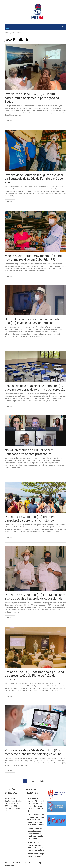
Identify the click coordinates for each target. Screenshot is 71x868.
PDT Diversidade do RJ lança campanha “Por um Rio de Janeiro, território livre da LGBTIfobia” (36, 820)
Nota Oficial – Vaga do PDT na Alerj (36, 855)
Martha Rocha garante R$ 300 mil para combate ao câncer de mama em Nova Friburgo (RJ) (35, 805)
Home (7, 33)
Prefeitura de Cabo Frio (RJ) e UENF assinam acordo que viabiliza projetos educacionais (35, 597)
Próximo (43, 781)
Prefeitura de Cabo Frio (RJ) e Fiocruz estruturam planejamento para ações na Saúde (32, 98)
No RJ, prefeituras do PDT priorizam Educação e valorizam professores (29, 452)
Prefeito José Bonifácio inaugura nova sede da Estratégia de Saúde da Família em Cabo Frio (34, 179)
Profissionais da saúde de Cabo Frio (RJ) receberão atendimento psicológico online (33, 752)
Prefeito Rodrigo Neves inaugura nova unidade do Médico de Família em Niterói (35, 834)
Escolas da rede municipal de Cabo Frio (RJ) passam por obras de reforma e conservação (35, 388)
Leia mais (10, 121)
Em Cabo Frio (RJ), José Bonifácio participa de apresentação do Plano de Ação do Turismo (34, 676)
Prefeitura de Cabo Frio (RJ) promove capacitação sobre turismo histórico (30, 519)
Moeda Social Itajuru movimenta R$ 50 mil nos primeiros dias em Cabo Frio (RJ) (34, 258)
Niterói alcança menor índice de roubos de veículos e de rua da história (36, 846)
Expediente (10, 866)
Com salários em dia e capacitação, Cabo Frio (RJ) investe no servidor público (33, 321)
